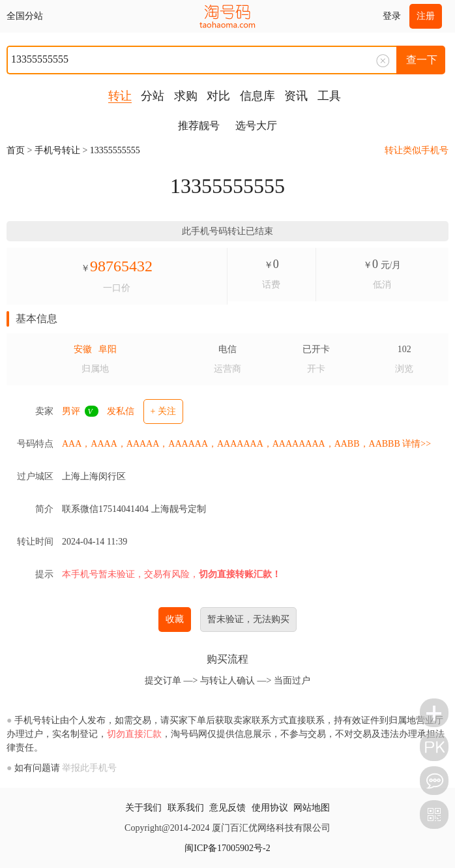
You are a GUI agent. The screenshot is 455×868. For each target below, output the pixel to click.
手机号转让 (57, 150)
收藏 (175, 619)
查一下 (422, 60)
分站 (153, 96)
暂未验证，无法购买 (248, 619)
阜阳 (108, 349)
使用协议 (270, 808)
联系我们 (186, 808)
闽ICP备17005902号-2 (227, 848)
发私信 (121, 411)
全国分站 (25, 16)
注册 (426, 16)
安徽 (83, 349)
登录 (392, 16)
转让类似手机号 (417, 150)
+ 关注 (163, 411)
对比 (218, 96)
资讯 (296, 96)
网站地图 (312, 808)
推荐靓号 (199, 126)
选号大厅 (256, 126)
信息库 (257, 96)
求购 (186, 96)
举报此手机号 (89, 768)
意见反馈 (227, 808)
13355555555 (115, 150)
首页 (16, 150)
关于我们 (143, 808)
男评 (71, 411)
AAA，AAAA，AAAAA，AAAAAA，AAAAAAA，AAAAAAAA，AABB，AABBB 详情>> (246, 444)
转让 (120, 96)
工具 (329, 96)
